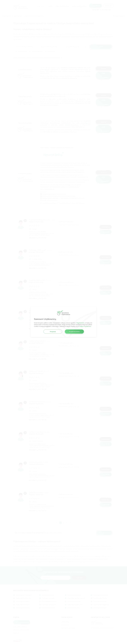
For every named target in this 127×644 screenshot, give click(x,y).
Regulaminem (80, 323)
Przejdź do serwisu (74, 332)
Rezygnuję (53, 332)
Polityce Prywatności (85, 326)
